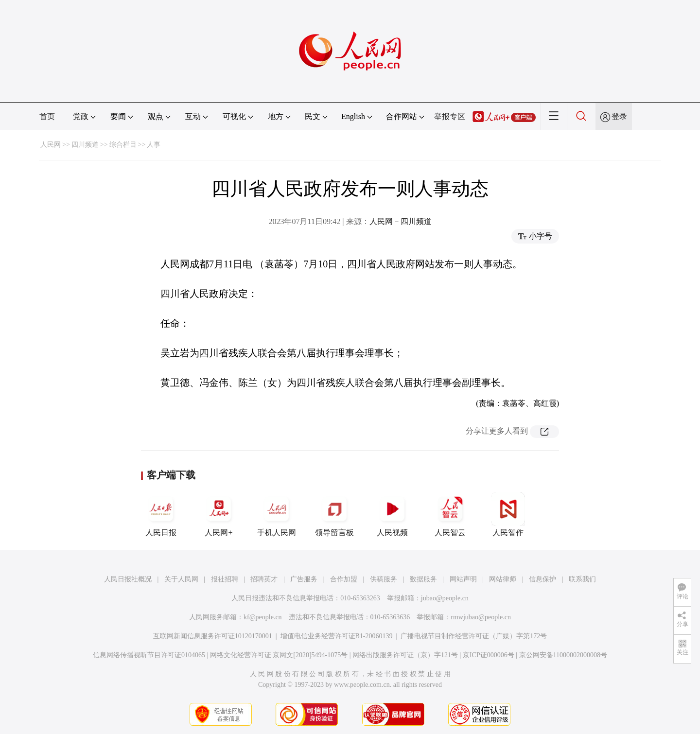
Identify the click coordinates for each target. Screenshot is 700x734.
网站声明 (463, 579)
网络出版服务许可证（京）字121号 (405, 655)
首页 (47, 116)
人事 (154, 145)
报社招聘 (225, 579)
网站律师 (503, 579)
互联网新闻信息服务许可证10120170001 (213, 636)
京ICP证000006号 (489, 655)
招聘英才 (264, 579)
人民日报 (161, 514)
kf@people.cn (263, 617)
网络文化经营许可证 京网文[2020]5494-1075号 (279, 655)
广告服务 (304, 579)
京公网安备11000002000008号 (563, 655)
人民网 (51, 145)
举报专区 (450, 116)
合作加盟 (344, 579)
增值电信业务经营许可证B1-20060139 (337, 636)
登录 (619, 116)
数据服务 (423, 579)
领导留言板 (334, 514)
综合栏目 (123, 145)
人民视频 (392, 514)
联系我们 (582, 579)
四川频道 (85, 145)
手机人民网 (277, 514)
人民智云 (450, 514)
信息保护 (542, 579)
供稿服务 (384, 579)
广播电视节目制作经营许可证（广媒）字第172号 (474, 636)
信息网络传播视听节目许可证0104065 (149, 655)
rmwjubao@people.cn (481, 617)
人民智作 (508, 514)
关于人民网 (181, 579)
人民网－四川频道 (401, 221)
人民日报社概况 (128, 579)
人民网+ (219, 514)
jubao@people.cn (445, 598)
